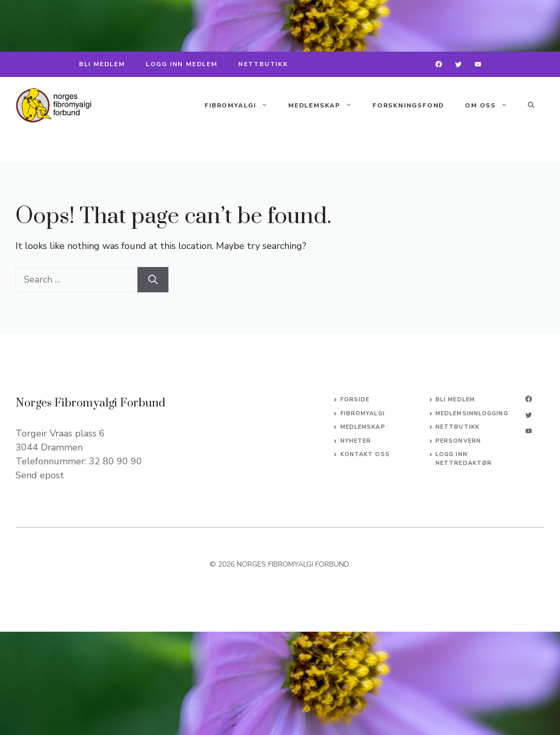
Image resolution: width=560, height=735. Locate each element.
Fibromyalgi (241, 105)
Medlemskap (325, 105)
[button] (531, 105)
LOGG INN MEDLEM (182, 64)
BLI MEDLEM (102, 64)
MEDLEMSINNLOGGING (472, 413)
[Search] (153, 280)
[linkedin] (529, 431)
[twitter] (458, 64)
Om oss (491, 105)
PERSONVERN (458, 441)
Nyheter (356, 441)
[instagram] (478, 64)
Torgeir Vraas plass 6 (60, 433)
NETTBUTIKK (263, 64)
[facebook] (439, 64)
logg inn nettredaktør (464, 459)
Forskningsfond (408, 105)
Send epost (40, 475)
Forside (355, 400)
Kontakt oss (365, 454)
